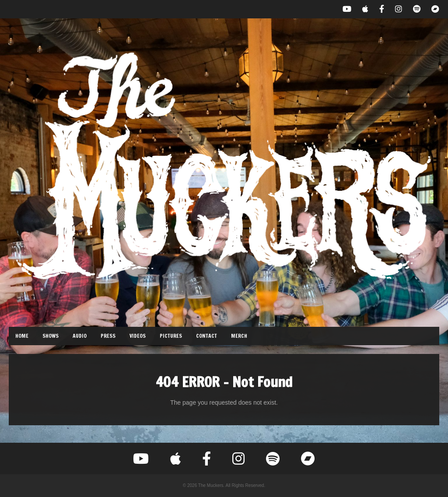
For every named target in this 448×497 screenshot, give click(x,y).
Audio (80, 336)
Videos (138, 336)
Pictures (171, 336)
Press (108, 336)
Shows (51, 336)
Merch (239, 336)
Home (22, 336)
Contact (206, 336)
